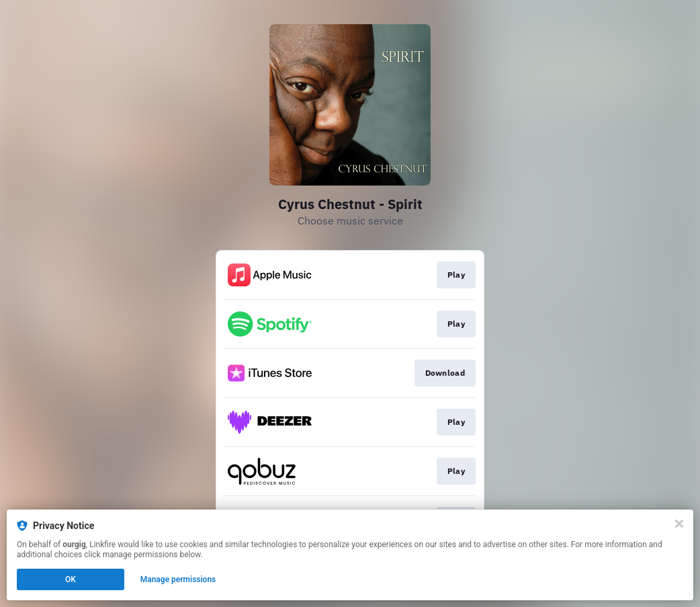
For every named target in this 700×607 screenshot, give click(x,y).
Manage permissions (178, 579)
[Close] (679, 524)
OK (71, 579)
